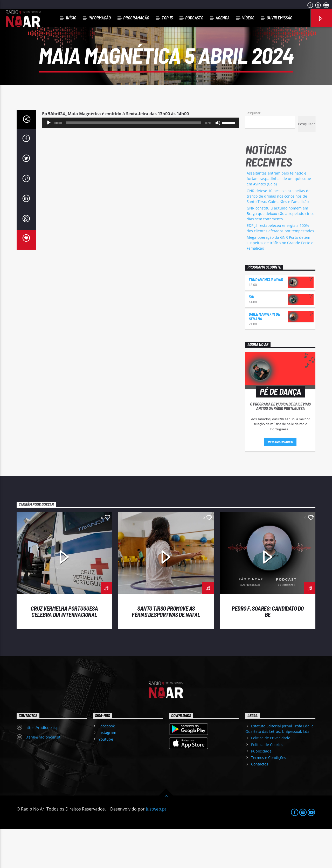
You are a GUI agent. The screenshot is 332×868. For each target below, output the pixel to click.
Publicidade (261, 790)
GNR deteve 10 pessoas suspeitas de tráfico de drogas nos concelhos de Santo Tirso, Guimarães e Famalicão (279, 236)
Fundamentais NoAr (266, 319)
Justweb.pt (156, 848)
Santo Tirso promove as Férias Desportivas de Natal (166, 651)
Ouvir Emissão (279, 18)
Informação (100, 18)
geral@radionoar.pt (43, 776)
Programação (136, 18)
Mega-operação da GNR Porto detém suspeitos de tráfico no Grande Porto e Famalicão (280, 282)
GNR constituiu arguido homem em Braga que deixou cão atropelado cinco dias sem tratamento (281, 253)
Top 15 (167, 18)
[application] (141, 162)
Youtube (106, 779)
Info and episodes (280, 481)
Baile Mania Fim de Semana (264, 356)
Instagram (107, 772)
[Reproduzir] (49, 162)
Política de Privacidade (271, 777)
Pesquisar (253, 152)
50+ (252, 336)
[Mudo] (218, 162)
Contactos (260, 803)
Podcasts (194, 18)
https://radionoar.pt (43, 767)
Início (71, 18)
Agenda (223, 18)
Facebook (107, 765)
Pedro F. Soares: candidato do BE (268, 651)
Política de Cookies (267, 784)
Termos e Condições (269, 797)
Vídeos (248, 18)
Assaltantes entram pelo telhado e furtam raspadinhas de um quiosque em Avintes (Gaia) (279, 218)
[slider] (133, 162)
